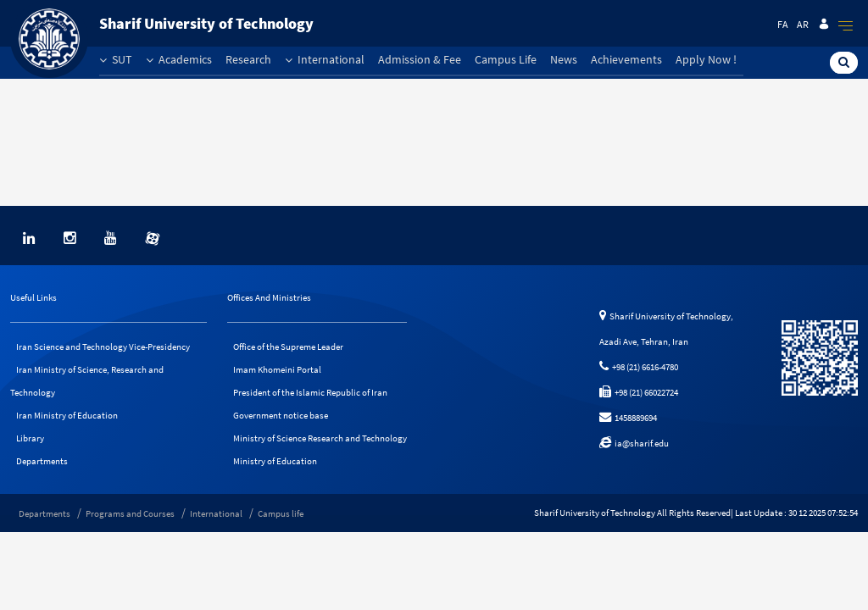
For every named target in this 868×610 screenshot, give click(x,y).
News (564, 59)
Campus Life (506, 59)
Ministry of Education (275, 461)
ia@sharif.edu (634, 443)
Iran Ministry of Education (67, 415)
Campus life (281, 513)
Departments (42, 461)
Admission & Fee (420, 59)
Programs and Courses (130, 513)
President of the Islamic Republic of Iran (310, 392)
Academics (179, 59)
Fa (783, 24)
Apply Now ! (706, 59)
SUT (116, 59)
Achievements (626, 59)
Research (248, 59)
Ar (803, 24)
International (325, 59)
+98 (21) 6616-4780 (639, 367)
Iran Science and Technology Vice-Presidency (103, 347)
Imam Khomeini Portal (277, 369)
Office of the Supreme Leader (288, 347)
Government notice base (281, 415)
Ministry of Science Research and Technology (320, 438)
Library (30, 438)
